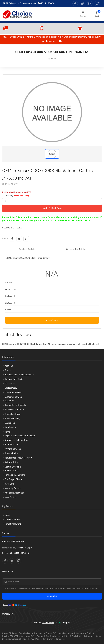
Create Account (12, 520)
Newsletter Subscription (16, 440)
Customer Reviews (14, 393)
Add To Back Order (52, 208)
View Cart (9, 484)
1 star (10, 310)
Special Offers (11, 471)
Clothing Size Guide (14, 379)
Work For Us (10, 497)
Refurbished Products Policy (18, 458)
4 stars (10, 289)
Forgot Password (13, 524)
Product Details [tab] (27, 249)
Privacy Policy (11, 453)
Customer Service (13, 397)
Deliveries (9, 401)
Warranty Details (13, 488)
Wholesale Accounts (14, 493)
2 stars (10, 303)
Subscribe (52, 596)
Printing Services (13, 449)
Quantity (17, 196)
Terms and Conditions (15, 475)
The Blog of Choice (13, 479)
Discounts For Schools (15, 405)
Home (54, 59)
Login (7, 515)
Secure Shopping (13, 467)
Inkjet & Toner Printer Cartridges (20, 436)
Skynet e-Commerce (56, 639)
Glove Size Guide (13, 414)
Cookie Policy (11, 388)
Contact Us (10, 384)
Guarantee (10, 423)
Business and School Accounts (19, 375)
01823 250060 (46, 3)
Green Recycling (12, 419)
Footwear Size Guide (14, 410)
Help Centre (10, 427)
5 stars (10, 282)
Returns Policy (12, 462)
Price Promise (11, 445)
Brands (8, 370)
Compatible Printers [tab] (77, 249)
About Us (9, 366)
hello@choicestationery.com (16, 553)
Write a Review (52, 320)
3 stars (10, 296)
